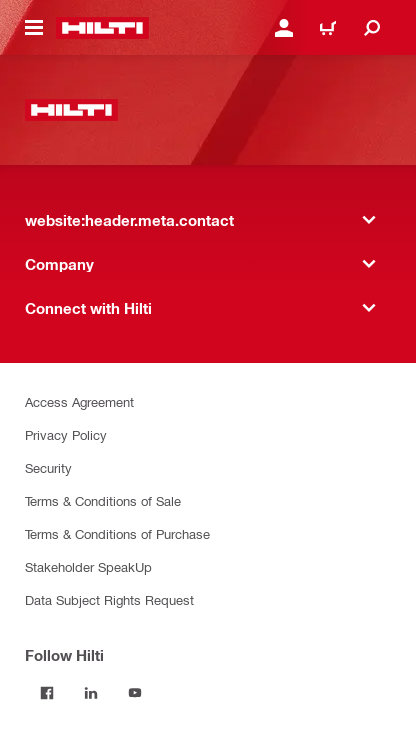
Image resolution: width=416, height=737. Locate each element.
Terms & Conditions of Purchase (117, 533)
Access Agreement (79, 401)
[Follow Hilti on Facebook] (47, 693)
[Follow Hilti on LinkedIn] (91, 693)
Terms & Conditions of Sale (103, 500)
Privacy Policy (66, 434)
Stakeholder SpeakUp (88, 566)
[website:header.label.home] (102, 28)
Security (48, 467)
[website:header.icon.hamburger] (34, 28)
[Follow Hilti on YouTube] (135, 693)
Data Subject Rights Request (109, 599)
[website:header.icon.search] (372, 28)
